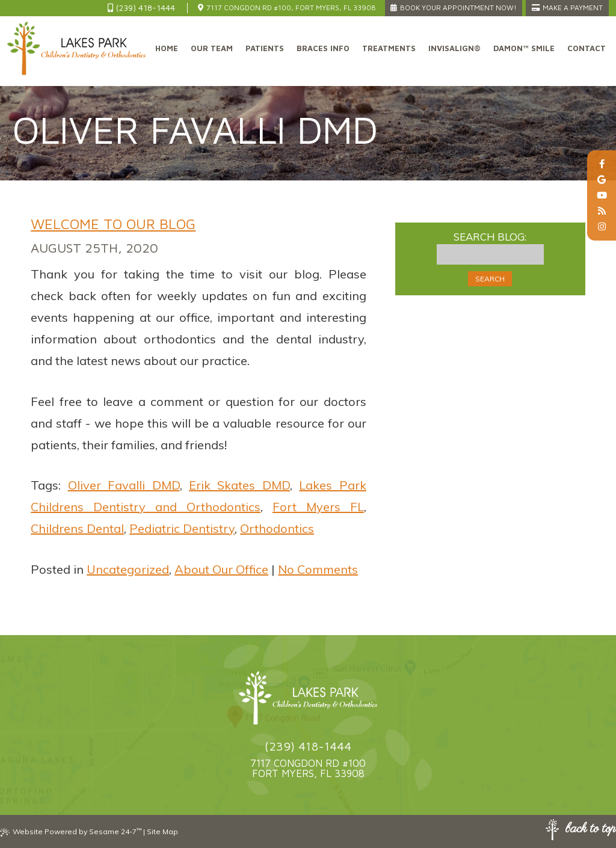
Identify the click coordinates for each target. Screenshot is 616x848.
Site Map (162, 831)
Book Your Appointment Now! (454, 8)
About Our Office (221, 569)
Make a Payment (568, 8)
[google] (602, 180)
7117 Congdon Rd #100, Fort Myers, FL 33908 (287, 8)
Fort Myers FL (318, 507)
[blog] (602, 211)
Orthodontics (277, 528)
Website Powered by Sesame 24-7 (71, 831)
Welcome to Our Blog (113, 224)
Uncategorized (128, 569)
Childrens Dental (77, 528)
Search (490, 279)
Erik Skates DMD (239, 485)
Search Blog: (490, 237)
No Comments (318, 569)
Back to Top (581, 830)
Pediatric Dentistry (182, 528)
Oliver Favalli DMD (124, 485)
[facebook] (602, 164)
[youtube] (602, 195)
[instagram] (602, 227)
